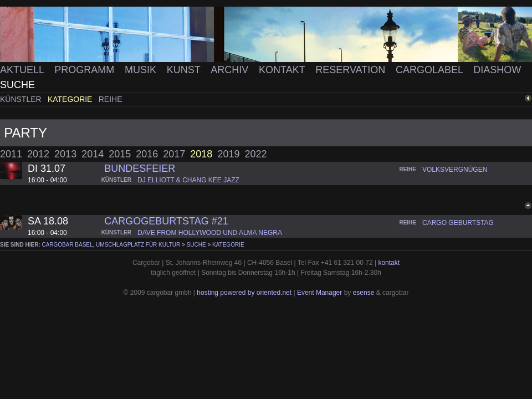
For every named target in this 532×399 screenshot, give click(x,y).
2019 (228, 154)
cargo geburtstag (458, 223)
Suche (17, 85)
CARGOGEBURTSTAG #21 (166, 221)
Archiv (231, 70)
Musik (142, 70)
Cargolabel (431, 70)
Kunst (185, 70)
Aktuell (23, 70)
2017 (174, 154)
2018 (201, 154)
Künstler (22, 99)
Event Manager (319, 293)
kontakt (389, 263)
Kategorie (71, 99)
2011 (11, 154)
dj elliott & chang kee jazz (188, 180)
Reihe (111, 99)
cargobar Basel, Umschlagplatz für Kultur (111, 245)
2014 (93, 154)
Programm (86, 70)
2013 (65, 154)
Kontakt (283, 70)
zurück (514, 98)
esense (364, 293)
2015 (120, 154)
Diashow (497, 70)
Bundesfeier (140, 168)
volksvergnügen (455, 170)
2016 (147, 154)
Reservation (352, 70)
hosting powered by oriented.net (244, 293)
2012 (38, 154)
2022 (255, 154)
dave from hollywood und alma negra (210, 233)
